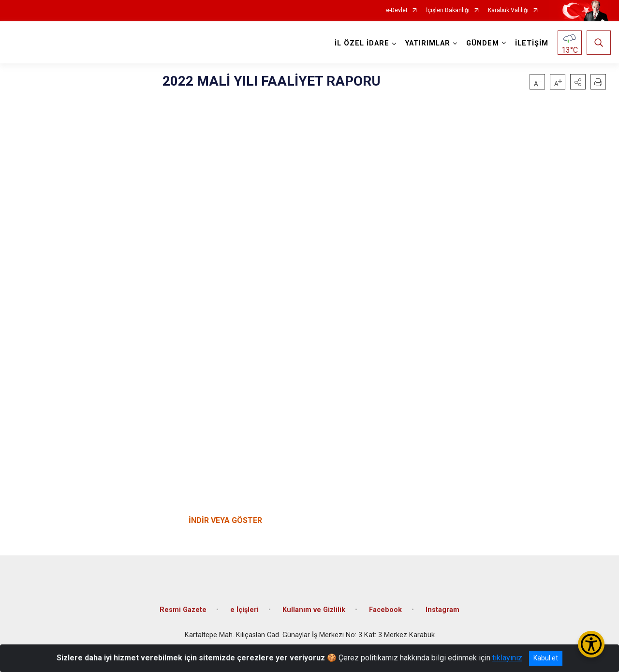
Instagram (442, 610)
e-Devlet (397, 10)
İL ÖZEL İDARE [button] (362, 43)
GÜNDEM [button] (483, 43)
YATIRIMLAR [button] (428, 43)
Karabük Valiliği (508, 10)
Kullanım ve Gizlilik (314, 610)
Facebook (385, 610)
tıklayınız (507, 658)
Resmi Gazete (183, 610)
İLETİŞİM (532, 43)
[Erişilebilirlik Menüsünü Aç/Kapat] (591, 644)
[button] (578, 82)
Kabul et (546, 658)
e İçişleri (244, 610)
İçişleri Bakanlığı (448, 10)
